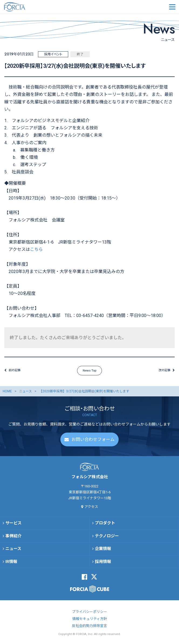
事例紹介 (13, 538)
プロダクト (105, 525)
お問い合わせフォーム (93, 441)
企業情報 (103, 551)
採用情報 (103, 564)
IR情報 (11, 564)
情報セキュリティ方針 (90, 621)
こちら (36, 249)
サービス (13, 525)
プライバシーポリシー (89, 614)
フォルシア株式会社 (31, 7)
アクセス (91, 509)
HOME (7, 393)
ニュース (25, 393)
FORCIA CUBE (90, 591)
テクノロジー (107, 538)
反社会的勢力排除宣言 (89, 628)
